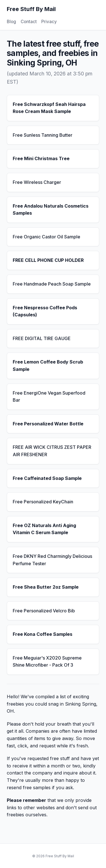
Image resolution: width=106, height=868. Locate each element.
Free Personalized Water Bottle (48, 424)
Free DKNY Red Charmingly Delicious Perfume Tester (52, 560)
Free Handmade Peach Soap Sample (52, 284)
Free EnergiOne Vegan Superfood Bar (49, 397)
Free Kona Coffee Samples (43, 634)
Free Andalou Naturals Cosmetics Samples (51, 210)
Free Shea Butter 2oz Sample (46, 587)
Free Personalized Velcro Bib (44, 611)
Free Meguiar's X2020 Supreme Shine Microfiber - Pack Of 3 (47, 662)
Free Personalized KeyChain (43, 502)
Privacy (49, 22)
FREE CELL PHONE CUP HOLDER (48, 260)
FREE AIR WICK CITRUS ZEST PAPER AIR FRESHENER (52, 451)
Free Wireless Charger (37, 182)
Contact (29, 22)
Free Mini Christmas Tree (41, 158)
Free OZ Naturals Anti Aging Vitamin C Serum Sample (44, 529)
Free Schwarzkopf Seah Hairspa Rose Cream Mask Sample (49, 108)
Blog (11, 22)
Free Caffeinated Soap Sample (47, 478)
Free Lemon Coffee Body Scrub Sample (48, 366)
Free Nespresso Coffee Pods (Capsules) (45, 311)
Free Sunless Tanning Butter (43, 135)
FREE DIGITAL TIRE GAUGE (42, 338)
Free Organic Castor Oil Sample (46, 237)
